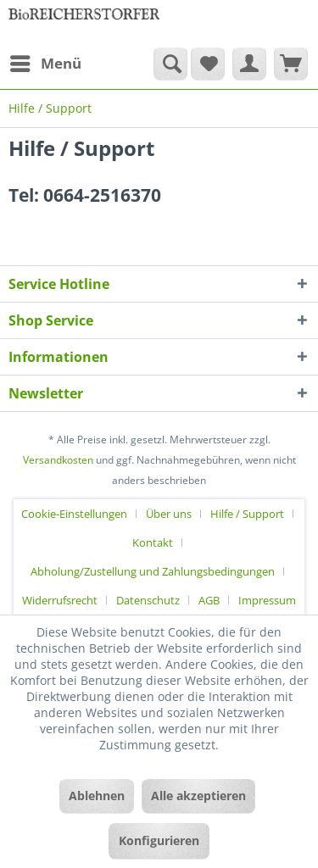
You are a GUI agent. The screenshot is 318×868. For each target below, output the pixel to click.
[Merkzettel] (208, 64)
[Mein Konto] (249, 64)
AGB (209, 600)
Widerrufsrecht (60, 600)
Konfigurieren (159, 840)
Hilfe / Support (247, 514)
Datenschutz (148, 600)
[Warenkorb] (291, 64)
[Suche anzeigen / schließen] (170, 64)
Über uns (169, 514)
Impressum (267, 600)
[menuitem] (45, 64)
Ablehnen (97, 796)
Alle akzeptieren (198, 796)
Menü (46, 61)
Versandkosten (58, 460)
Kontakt (153, 542)
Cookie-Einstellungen (74, 514)
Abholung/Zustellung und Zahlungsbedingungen (153, 571)
